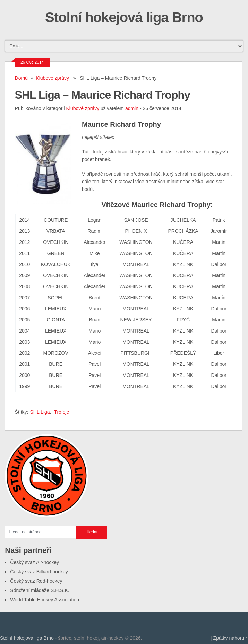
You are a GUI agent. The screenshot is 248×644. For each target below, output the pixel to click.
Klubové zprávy (52, 78)
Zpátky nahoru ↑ (231, 638)
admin (132, 108)
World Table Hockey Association (45, 600)
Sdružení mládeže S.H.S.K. (40, 590)
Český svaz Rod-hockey (36, 581)
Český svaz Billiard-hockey (39, 572)
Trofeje (62, 412)
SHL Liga (40, 412)
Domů (21, 78)
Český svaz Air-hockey (35, 562)
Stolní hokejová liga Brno (124, 17)
